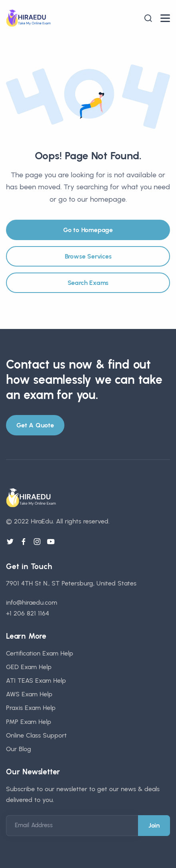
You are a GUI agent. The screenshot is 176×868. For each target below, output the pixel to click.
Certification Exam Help (40, 653)
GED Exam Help (29, 667)
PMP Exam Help (29, 722)
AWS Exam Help (29, 694)
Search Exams (88, 283)
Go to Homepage (88, 230)
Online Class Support (36, 735)
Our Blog (19, 749)
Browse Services (88, 256)
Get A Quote (35, 425)
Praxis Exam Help (31, 708)
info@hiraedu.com (32, 602)
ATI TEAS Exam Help (36, 681)
